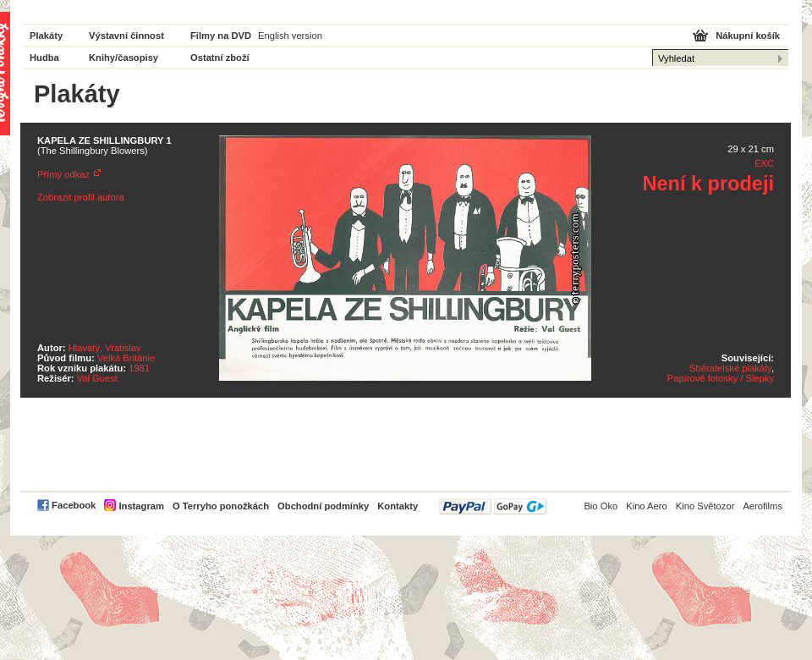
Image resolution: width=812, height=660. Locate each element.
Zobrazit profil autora (81, 197)
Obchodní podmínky (323, 506)
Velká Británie (126, 358)
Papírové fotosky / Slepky (721, 378)
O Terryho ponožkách (221, 506)
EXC (764, 163)
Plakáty (46, 36)
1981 (139, 368)
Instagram (141, 506)
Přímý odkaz (63, 174)
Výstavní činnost (126, 36)
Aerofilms (763, 506)
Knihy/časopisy (123, 58)
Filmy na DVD (221, 36)
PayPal (493, 506)
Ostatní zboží (220, 58)
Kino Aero (647, 506)
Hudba (44, 58)
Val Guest (97, 378)
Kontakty (398, 506)
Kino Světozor (705, 506)
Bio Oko (601, 506)
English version (290, 36)
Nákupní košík (748, 36)
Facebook (74, 505)
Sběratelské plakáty (730, 368)
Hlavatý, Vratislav (105, 348)
